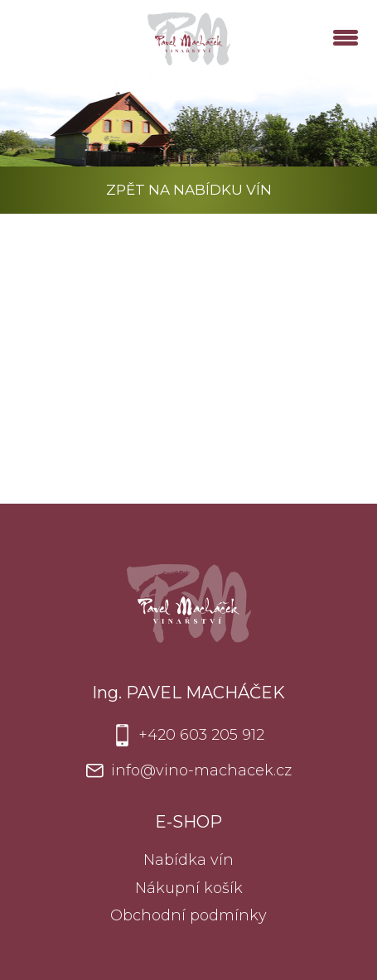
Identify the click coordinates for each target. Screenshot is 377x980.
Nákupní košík (189, 888)
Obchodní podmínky (188, 915)
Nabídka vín (188, 860)
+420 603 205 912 (201, 735)
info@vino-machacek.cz (201, 770)
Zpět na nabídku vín (189, 190)
